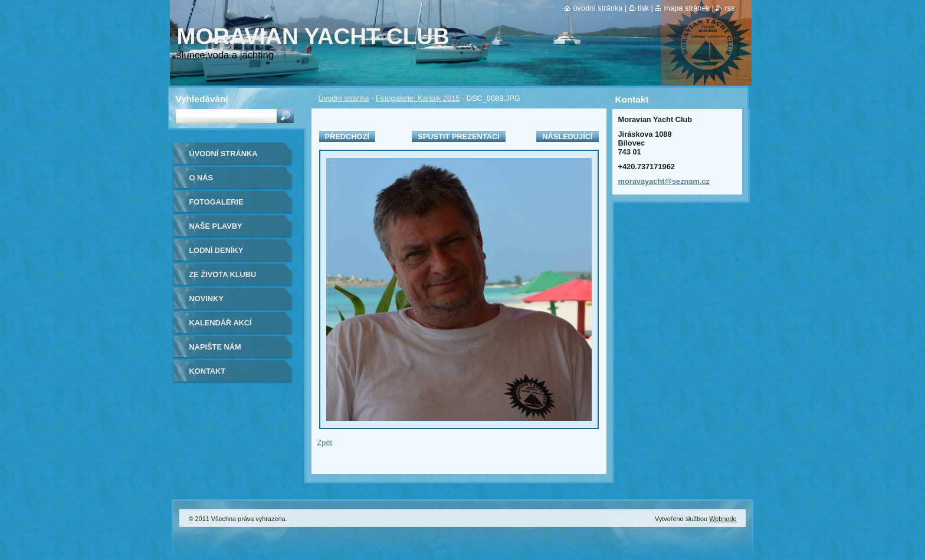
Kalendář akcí (221, 323)
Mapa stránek (687, 8)
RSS (729, 8)
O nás (201, 178)
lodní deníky (217, 250)
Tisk (643, 8)
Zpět (325, 442)
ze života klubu (223, 274)
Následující (567, 136)
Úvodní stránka (344, 98)
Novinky (206, 299)
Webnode (723, 519)
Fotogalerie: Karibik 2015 (418, 98)
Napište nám (215, 347)
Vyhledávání (202, 99)
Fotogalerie (217, 202)
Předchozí (347, 136)
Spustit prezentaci (458, 136)
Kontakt (208, 371)
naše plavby (216, 226)
